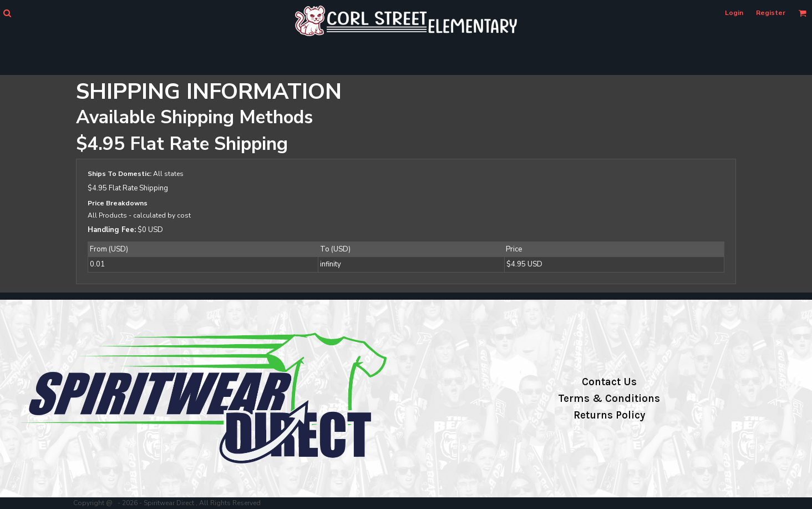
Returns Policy (609, 415)
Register (771, 13)
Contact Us (609, 382)
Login (734, 13)
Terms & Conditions (609, 399)
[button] (7, 13)
